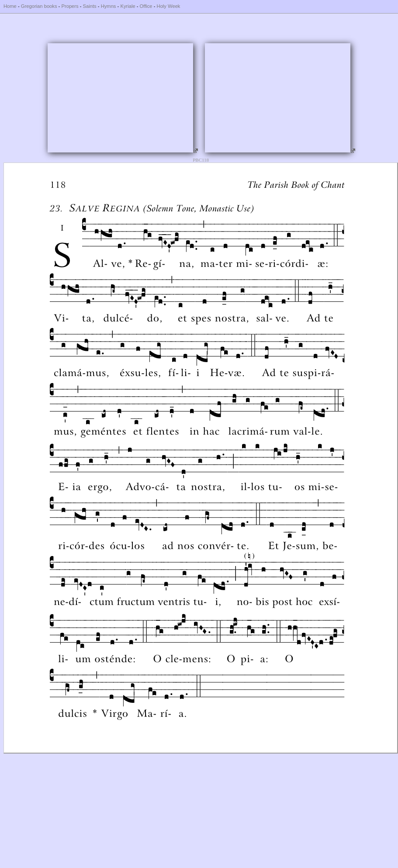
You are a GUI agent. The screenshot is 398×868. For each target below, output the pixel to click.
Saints (90, 6)
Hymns (109, 6)
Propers (70, 6)
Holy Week (169, 6)
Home (10, 6)
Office (146, 6)
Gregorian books (39, 6)
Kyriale (128, 6)
